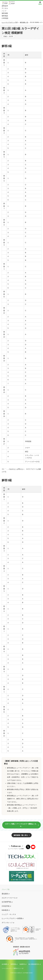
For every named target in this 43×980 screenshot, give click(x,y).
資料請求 (5, 6)
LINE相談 (5, 18)
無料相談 (5, 16)
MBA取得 (5, 910)
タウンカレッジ (7, 923)
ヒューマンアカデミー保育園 (12, 918)
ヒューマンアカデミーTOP (10, 22)
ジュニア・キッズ (8, 914)
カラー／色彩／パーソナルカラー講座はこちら (21, 825)
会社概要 (4, 964)
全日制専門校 (6, 902)
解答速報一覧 (24, 22)
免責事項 (22, 964)
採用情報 (13, 964)
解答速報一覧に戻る (21, 835)
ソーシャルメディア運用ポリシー (12, 968)
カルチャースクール (9, 898)
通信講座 (5, 894)
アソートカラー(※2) (32, 462)
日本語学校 (6, 906)
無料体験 (5, 13)
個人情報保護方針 (34, 964)
